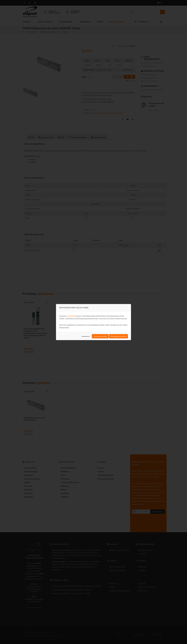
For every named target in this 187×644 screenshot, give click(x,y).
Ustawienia (86, 336)
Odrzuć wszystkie (100, 336)
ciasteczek (71, 316)
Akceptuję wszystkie (118, 336)
